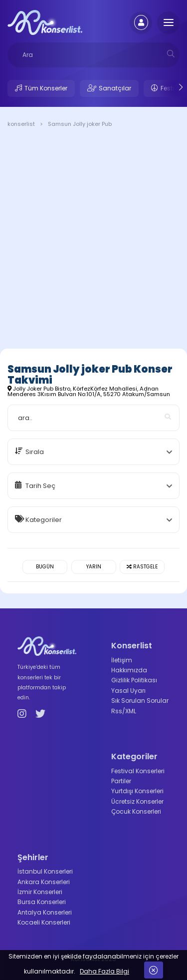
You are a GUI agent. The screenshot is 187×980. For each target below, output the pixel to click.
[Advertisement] (93, 240)
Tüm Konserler (46, 88)
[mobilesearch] (171, 54)
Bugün (45, 567)
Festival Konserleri (138, 771)
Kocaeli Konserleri (44, 922)
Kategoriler (44, 520)
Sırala (35, 452)
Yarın (94, 567)
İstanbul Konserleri (45, 871)
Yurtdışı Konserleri (137, 791)
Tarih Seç (40, 486)
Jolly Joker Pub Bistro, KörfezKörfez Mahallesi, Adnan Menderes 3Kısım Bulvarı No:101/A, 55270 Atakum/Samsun (89, 391)
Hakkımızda (129, 670)
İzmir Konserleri (40, 892)
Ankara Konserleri (44, 882)
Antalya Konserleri (45, 912)
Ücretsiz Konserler (137, 801)
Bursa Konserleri (42, 902)
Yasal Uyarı (128, 691)
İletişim (122, 660)
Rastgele (142, 567)
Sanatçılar (115, 88)
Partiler (121, 781)
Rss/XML (124, 711)
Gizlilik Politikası (134, 680)
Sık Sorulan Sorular (140, 701)
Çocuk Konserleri (136, 811)
